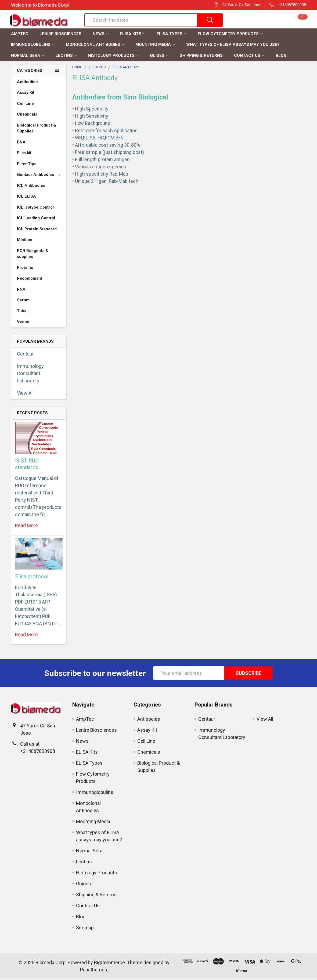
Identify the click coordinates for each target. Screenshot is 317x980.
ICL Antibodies (31, 186)
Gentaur (25, 355)
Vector (23, 323)
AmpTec (20, 35)
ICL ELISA (26, 197)
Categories (30, 71)
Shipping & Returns (201, 56)
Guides (159, 56)
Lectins (66, 56)
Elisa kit (24, 154)
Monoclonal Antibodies (95, 45)
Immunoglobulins (33, 45)
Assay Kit (26, 93)
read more (26, 526)
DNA (21, 143)
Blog (281, 56)
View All (25, 394)
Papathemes (94, 970)
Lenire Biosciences (60, 35)
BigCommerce (109, 963)
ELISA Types (172, 35)
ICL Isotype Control (35, 208)
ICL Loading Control (36, 219)
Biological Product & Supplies (37, 129)
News (101, 35)
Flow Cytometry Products (230, 35)
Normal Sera (28, 56)
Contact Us (249, 56)
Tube (22, 312)
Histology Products (113, 56)
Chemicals (27, 115)
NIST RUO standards (27, 465)
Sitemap (85, 928)
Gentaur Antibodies (40, 175)
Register (251, 23)
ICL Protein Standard (37, 230)
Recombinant (30, 279)
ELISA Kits (133, 35)
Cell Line (25, 104)
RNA (21, 290)
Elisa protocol (32, 577)
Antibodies (27, 83)
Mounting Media (155, 45)
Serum (23, 301)
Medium (25, 241)
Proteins (25, 268)
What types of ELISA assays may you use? (233, 45)
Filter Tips (27, 165)
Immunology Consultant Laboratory (30, 374)
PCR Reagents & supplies (33, 255)
